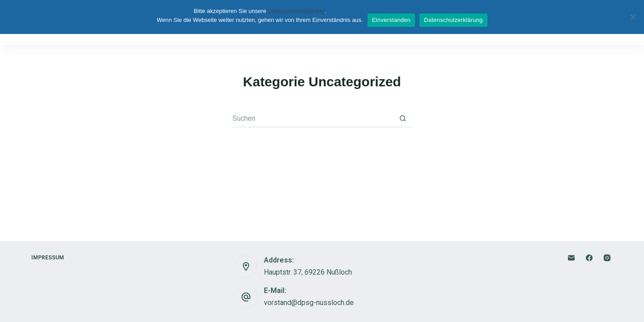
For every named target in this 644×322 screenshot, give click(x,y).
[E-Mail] (571, 258)
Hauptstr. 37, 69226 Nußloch (308, 272)
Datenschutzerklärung (296, 11)
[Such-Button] (402, 119)
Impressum (50, 258)
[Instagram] (607, 258)
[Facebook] (589, 258)
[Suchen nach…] (313, 119)
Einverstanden (391, 20)
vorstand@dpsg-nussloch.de (309, 303)
